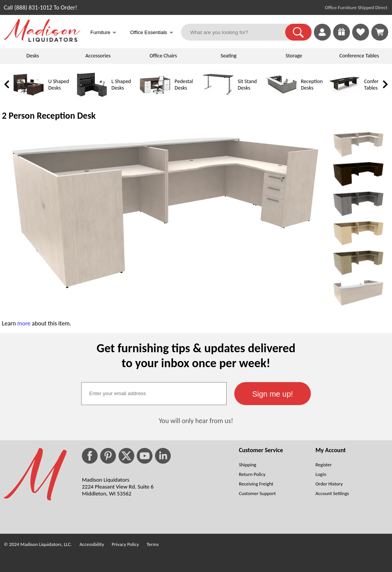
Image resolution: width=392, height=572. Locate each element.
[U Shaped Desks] (29, 98)
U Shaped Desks (59, 85)
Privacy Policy (125, 544)
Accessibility (92, 544)
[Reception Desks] (281, 98)
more (24, 323)
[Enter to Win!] (341, 38)
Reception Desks (312, 85)
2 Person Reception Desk (49, 115)
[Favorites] (361, 38)
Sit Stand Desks (247, 85)
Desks (33, 56)
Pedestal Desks (184, 85)
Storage (294, 56)
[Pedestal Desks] (155, 98)
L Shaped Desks (121, 85)
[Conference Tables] (345, 98)
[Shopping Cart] (380, 32)
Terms (153, 544)
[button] (298, 32)
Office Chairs (163, 56)
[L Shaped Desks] (92, 98)
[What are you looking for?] (238, 32)
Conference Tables (359, 56)
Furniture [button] (103, 33)
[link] (380, 32)
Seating (229, 56)
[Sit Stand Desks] (218, 98)
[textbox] (154, 394)
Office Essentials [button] (152, 33)
